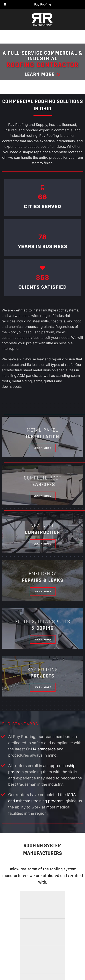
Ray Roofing (43, 4)
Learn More (43, 74)
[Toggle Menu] (5, 5)
